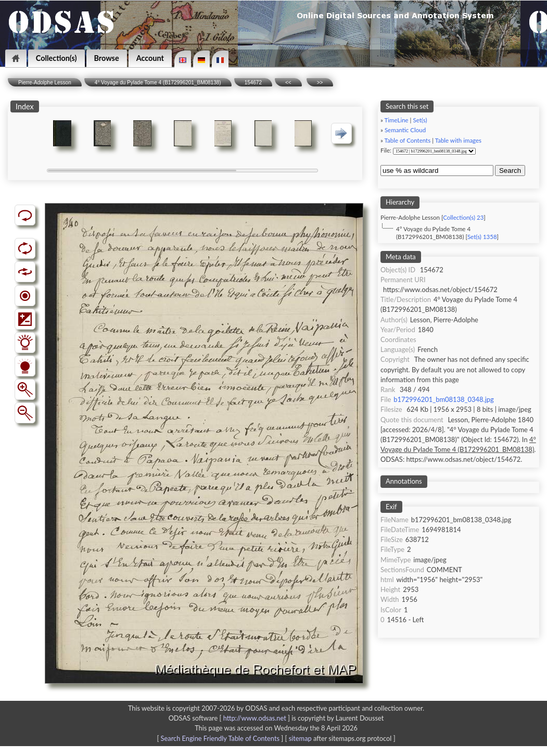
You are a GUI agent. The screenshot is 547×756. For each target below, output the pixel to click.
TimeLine (397, 120)
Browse (107, 58)
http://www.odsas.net (255, 718)
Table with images (458, 140)
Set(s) (420, 120)
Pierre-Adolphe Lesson (45, 83)
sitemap (300, 738)
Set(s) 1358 (482, 237)
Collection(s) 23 (463, 217)
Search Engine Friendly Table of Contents (220, 738)
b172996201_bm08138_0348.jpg (443, 399)
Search (510, 171)
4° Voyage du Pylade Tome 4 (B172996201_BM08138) (158, 83)
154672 (253, 83)
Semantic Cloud (405, 130)
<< (288, 83)
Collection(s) (56, 58)
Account (150, 58)
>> (320, 83)
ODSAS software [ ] (230, 718)
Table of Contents (408, 140)
